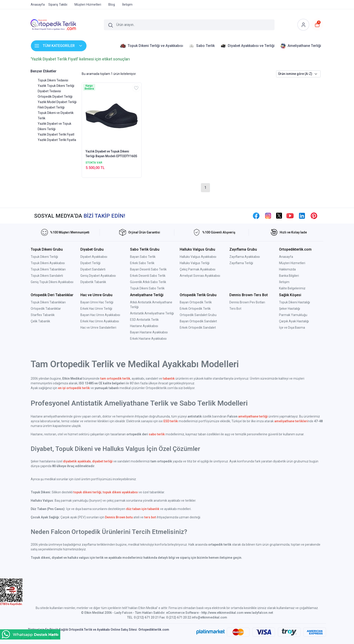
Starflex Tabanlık (43, 315)
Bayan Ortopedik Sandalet (198, 321)
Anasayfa (286, 257)
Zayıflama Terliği (241, 263)
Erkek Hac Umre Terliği (96, 309)
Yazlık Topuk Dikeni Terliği (56, 86)
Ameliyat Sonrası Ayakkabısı (200, 276)
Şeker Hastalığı (290, 309)
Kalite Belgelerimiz (292, 288)
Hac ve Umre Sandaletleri (98, 328)
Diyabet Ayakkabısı (94, 257)
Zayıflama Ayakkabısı (245, 257)
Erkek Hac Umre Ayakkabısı (100, 321)
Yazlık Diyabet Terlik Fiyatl (56, 134)
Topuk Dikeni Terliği (44, 257)
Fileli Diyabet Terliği (51, 107)
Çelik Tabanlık (40, 321)
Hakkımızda (287, 269)
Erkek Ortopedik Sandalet (198, 328)
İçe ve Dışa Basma (292, 328)
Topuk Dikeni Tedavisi (53, 80)
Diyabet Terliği (90, 263)
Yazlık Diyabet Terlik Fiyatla (57, 140)
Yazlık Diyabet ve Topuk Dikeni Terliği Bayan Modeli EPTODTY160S (111, 154)
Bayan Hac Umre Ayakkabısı (100, 315)
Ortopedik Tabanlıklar (46, 309)
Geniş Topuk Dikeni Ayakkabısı (52, 282)
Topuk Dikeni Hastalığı (295, 302)
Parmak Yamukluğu (293, 315)
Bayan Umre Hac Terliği (97, 302)
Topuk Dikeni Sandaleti (47, 276)
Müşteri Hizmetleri (292, 263)
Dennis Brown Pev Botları (247, 302)
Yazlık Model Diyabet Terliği (57, 102)
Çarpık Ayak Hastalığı (294, 321)
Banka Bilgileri (289, 276)
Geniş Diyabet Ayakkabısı (98, 276)
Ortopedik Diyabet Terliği (55, 97)
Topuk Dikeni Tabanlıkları (48, 269)
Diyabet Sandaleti (93, 269)
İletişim (284, 282)
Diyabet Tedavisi (49, 91)
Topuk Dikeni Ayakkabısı (48, 263)
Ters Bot (235, 309)
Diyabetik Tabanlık (93, 282)
